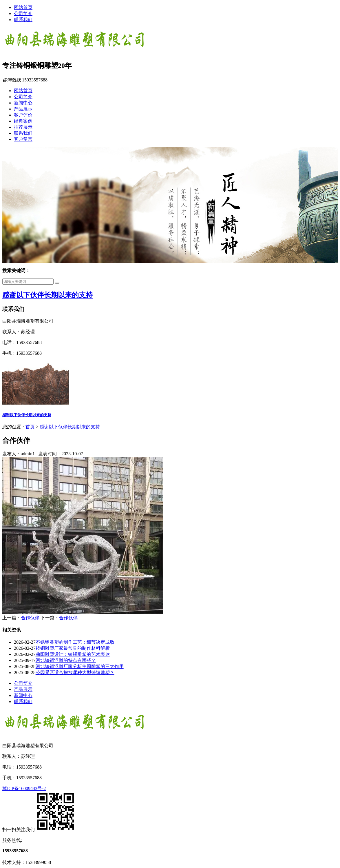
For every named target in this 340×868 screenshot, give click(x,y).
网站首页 (23, 7)
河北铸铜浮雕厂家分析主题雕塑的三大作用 (80, 666)
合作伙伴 (30, 618)
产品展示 (23, 109)
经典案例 (23, 121)
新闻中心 (23, 103)
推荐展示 (23, 127)
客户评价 (23, 115)
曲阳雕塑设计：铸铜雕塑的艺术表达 (73, 654)
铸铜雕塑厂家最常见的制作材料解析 (73, 648)
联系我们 (23, 20)
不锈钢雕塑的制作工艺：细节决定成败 (75, 642)
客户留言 (23, 139)
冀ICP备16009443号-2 (24, 788)
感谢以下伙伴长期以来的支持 (47, 295)
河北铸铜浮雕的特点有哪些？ (66, 660)
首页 (30, 427)
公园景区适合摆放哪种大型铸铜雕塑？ (75, 673)
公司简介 (23, 13)
